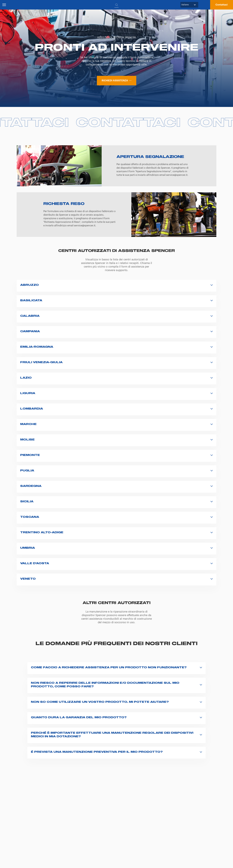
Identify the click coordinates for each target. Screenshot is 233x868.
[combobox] (182, 5)
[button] (222, 5)
